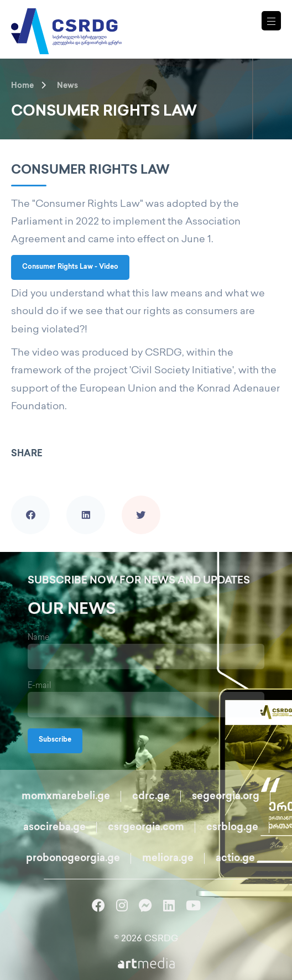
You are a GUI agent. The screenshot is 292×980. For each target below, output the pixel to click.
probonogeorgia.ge (73, 859)
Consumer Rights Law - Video (70, 267)
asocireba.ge (54, 828)
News (67, 86)
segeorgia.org (226, 797)
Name (38, 638)
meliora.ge (168, 859)
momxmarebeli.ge (66, 797)
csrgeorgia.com (146, 828)
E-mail (40, 686)
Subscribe (55, 740)
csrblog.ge (232, 828)
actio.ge (235, 859)
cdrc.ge (151, 797)
